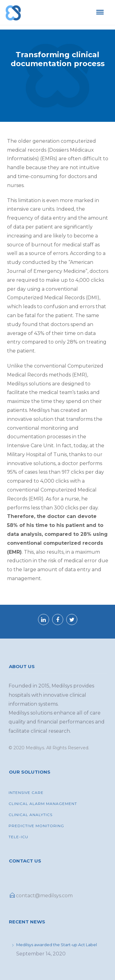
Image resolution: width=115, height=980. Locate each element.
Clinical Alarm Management (43, 804)
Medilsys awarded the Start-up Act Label (57, 945)
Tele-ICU (18, 837)
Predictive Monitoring (36, 826)
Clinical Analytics (31, 815)
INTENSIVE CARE (26, 793)
